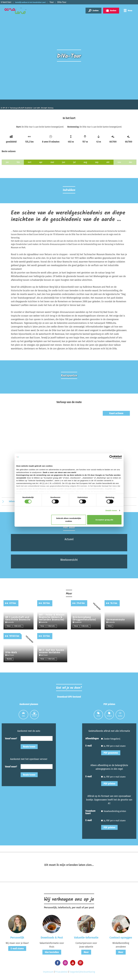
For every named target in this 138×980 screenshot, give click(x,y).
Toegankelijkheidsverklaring (82, 972)
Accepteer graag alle (104, 520)
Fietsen (9, 626)
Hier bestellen (52, 952)
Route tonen (29, 746)
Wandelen (10, 659)
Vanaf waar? (11, 738)
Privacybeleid (61, 972)
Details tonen (111, 510)
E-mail (89, 745)
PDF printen (109, 783)
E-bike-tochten (19, 626)
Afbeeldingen (92, 738)
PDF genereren (111, 753)
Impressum (48, 972)
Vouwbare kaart (90, 812)
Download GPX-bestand (69, 697)
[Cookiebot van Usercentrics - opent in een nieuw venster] (111, 457)
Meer (86, 952)
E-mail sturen (17, 948)
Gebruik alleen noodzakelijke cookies (69, 520)
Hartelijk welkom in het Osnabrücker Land (36, 2)
